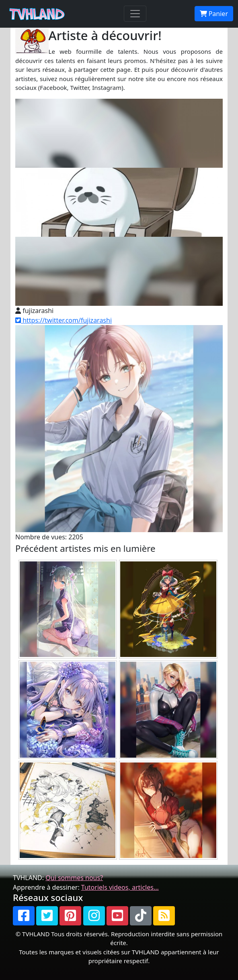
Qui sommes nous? (74, 878)
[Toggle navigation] (135, 14)
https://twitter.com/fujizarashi (64, 320)
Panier (214, 14)
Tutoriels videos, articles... (120, 887)
